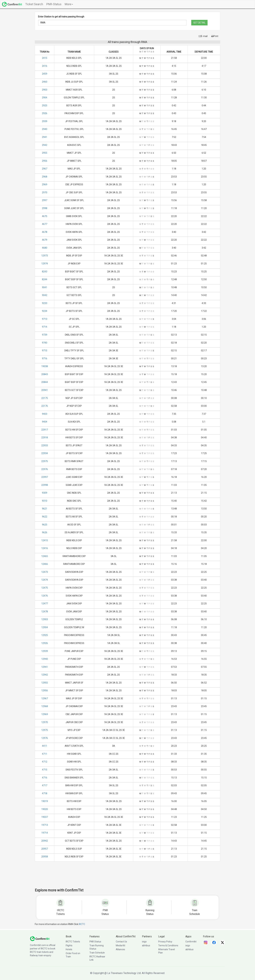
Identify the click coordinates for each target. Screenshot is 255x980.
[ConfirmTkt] (40, 938)
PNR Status (95, 942)
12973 (45, 256)
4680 (45, 248)
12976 (45, 738)
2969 (45, 184)
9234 (45, 311)
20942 (45, 841)
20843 (45, 374)
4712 (45, 762)
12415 (45, 540)
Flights (69, 945)
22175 (45, 398)
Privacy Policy (165, 942)
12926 (45, 643)
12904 (45, 627)
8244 (45, 279)
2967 (45, 169)
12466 (45, 564)
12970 (45, 722)
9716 (45, 359)
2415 (45, 58)
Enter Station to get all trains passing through (61, 17)
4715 (45, 770)
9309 (45, 493)
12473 (45, 572)
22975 (45, 461)
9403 (45, 414)
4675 (45, 216)
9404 (45, 422)
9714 (45, 327)
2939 (45, 121)
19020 (45, 809)
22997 (45, 477)
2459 (45, 74)
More (69, 4)
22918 (45, 437)
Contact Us (121, 942)
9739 (45, 335)
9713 (45, 319)
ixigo (144, 942)
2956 (45, 161)
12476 (45, 596)
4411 (45, 746)
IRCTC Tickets (73, 942)
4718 (45, 793)
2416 (45, 66)
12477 (45, 604)
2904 (45, 98)
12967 (45, 698)
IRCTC (82, 924)
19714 (45, 833)
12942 (45, 675)
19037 (45, 817)
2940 (45, 129)
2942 (45, 145)
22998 (45, 485)
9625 (45, 525)
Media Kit (121, 945)
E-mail (203, 36)
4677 (45, 224)
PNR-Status (54, 4)
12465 (45, 556)
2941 (45, 137)
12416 (45, 548)
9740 (45, 343)
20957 (45, 849)
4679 (45, 240)
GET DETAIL (199, 23)
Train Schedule (97, 953)
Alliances (120, 949)
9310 (45, 501)
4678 (45, 232)
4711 (45, 754)
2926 (45, 113)
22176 (45, 406)
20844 (45, 382)
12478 (45, 612)
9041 (45, 287)
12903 (45, 619)
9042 (45, 295)
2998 (45, 208)
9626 (45, 532)
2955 (45, 153)
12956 (45, 691)
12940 (45, 659)
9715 (45, 351)
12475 (45, 588)
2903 (45, 90)
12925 (45, 635)
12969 (45, 714)
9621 (45, 509)
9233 (45, 303)
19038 (45, 366)
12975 (45, 730)
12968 (45, 706)
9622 (45, 517)
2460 (45, 82)
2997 (45, 200)
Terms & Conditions (168, 945)
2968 (45, 177)
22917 (45, 430)
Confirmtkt (191, 942)
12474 (45, 580)
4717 (45, 785)
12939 (45, 651)
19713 (45, 825)
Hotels (69, 949)
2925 (45, 106)
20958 (45, 857)
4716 (45, 778)
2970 (45, 192)
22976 (45, 469)
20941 (45, 390)
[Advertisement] (127, 877)
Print (215, 36)
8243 (45, 272)
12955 (45, 683)
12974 (45, 264)
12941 (45, 667)
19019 (45, 801)
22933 (45, 445)
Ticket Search (34, 4)
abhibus (146, 945)
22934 (45, 453)
